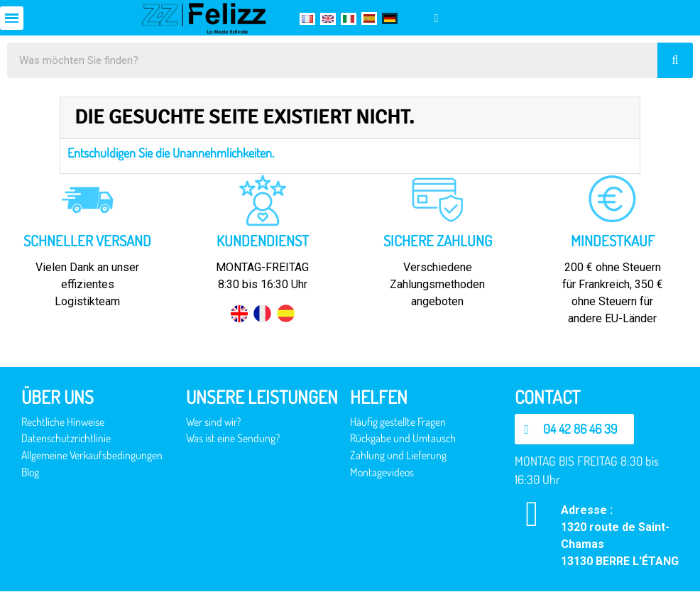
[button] (577, 429)
